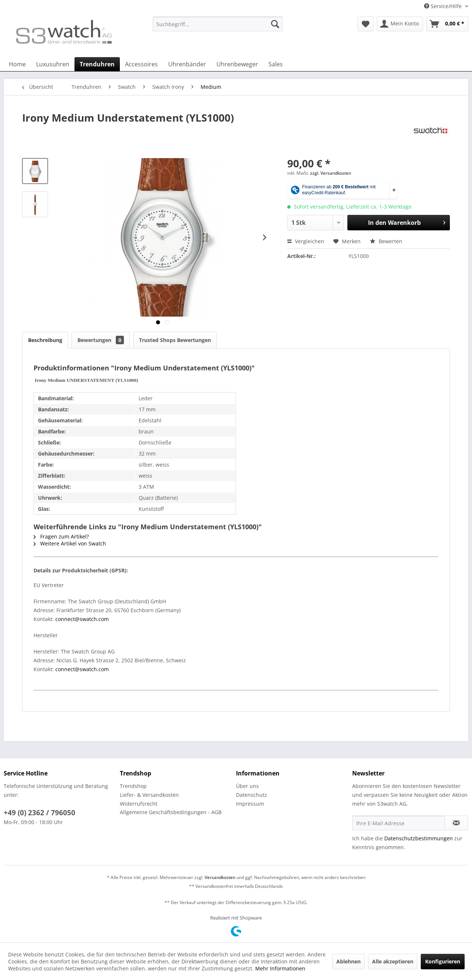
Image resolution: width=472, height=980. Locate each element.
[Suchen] (275, 24)
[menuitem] (218, 27)
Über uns (247, 786)
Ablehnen (348, 961)
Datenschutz (251, 795)
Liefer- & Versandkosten (149, 795)
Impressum (250, 804)
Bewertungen (101, 340)
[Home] (17, 64)
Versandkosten (220, 877)
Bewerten (386, 241)
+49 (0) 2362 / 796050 (39, 813)
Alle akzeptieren (393, 961)
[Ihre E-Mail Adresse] (399, 823)
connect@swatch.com (82, 619)
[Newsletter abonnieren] (456, 823)
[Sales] (276, 64)
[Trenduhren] (97, 64)
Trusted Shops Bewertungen (175, 340)
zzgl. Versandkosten (331, 173)
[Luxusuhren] (53, 64)
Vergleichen (306, 241)
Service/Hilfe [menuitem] (444, 6)
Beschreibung (45, 340)
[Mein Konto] (400, 24)
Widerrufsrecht (139, 804)
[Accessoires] (141, 64)
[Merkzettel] (366, 24)
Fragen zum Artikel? (61, 536)
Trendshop (133, 786)
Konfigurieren (443, 961)
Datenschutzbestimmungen (419, 838)
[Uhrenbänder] (187, 64)
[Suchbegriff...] (218, 24)
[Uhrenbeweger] (237, 64)
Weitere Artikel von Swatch (70, 543)
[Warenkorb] (447, 24)
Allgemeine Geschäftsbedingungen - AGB (171, 812)
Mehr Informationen (280, 968)
